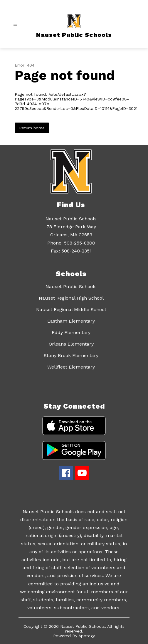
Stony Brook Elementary (71, 355)
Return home (32, 128)
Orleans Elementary (71, 344)
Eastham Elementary (71, 321)
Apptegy (87, 636)
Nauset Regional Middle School (71, 309)
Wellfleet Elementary (71, 367)
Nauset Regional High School (71, 298)
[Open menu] (15, 24)
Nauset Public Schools (71, 287)
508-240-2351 (76, 251)
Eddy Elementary (71, 332)
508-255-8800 (80, 243)
